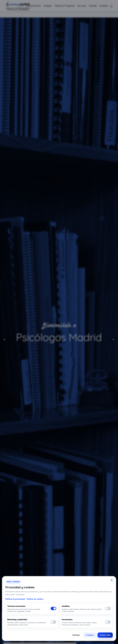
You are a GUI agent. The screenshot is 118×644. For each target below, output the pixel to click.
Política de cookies (35, 599)
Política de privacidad (15, 599)
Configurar (90, 635)
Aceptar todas (105, 635)
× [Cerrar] (112, 580)
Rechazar (76, 635)
